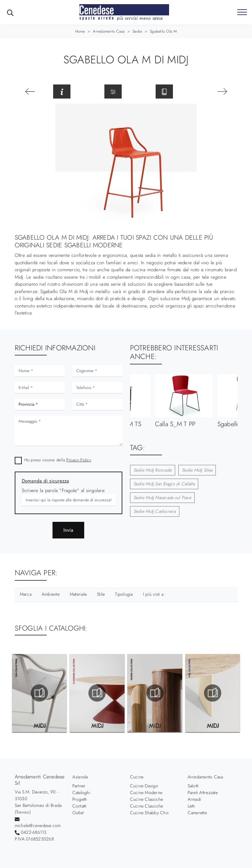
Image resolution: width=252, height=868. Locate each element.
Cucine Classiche (147, 799)
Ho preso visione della (58, 460)
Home (80, 31)
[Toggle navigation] (242, 12)
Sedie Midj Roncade (153, 470)
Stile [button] (101, 594)
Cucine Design (144, 786)
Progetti (80, 799)
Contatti (80, 806)
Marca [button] (26, 594)
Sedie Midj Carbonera (155, 511)
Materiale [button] (78, 594)
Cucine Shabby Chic (150, 813)
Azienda (80, 777)
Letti (191, 806)
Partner (79, 786)
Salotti (193, 786)
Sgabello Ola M (163, 31)
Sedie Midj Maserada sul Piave (162, 498)
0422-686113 (34, 832)
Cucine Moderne (146, 792)
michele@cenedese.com (38, 825)
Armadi (195, 799)
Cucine (137, 777)
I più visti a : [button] (155, 594)
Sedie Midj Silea (197, 470)
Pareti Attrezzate (203, 792)
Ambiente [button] (51, 594)
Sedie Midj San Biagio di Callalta (164, 484)
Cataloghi (81, 792)
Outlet (78, 813)
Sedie (137, 31)
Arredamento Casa (109, 31)
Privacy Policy (79, 460)
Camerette (197, 813)
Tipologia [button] (124, 594)
